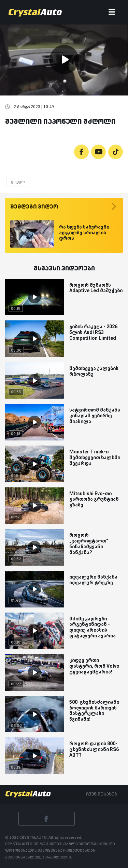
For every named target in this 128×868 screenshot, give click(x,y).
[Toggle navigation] (112, 12)
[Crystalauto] (37, 12)
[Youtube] (98, 152)
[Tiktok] (116, 152)
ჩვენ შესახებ (102, 794)
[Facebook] (81, 152)
